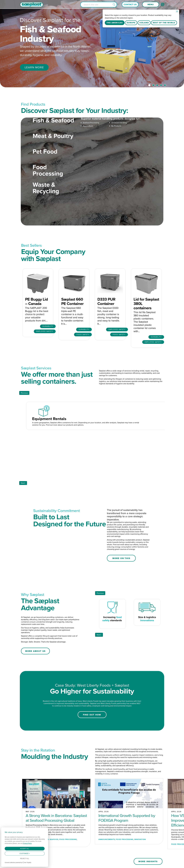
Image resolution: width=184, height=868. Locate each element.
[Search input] (99, 5)
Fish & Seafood (53, 133)
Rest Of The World (164, 23)
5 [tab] (165, 85)
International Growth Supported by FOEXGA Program (127, 809)
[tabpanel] (92, 44)
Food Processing (48, 183)
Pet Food (45, 164)
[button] (114, 5)
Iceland (144, 23)
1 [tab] (149, 85)
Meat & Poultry (53, 148)
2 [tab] (153, 85)
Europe (131, 23)
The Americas (115, 23)
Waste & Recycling (46, 200)
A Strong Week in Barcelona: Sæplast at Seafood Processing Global (56, 809)
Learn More (34, 67)
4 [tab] (161, 85)
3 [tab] (157, 85)
